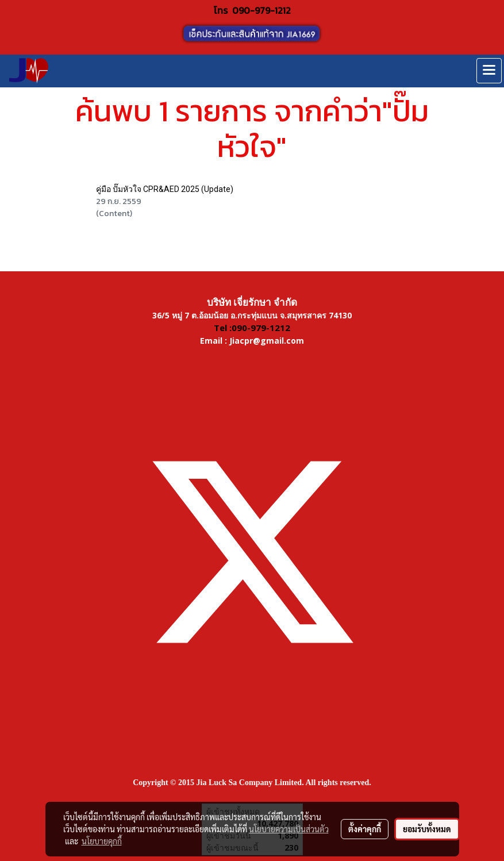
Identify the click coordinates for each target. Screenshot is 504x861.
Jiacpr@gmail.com (267, 341)
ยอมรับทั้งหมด (427, 829)
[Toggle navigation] (489, 71)
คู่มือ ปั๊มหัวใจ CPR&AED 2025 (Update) (165, 189)
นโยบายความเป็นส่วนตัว (289, 829)
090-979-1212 (261, 10)
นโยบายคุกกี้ (102, 841)
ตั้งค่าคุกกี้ (365, 829)
